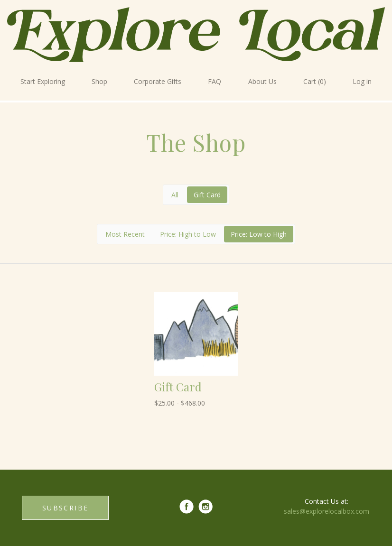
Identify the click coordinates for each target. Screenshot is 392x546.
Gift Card (207, 195)
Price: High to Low (188, 234)
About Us (262, 81)
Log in (362, 81)
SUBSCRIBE (65, 508)
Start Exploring (43, 81)
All (175, 195)
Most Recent (125, 234)
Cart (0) (315, 81)
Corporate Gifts (158, 81)
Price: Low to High (259, 234)
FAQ (215, 81)
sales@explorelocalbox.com (327, 511)
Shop (99, 81)
